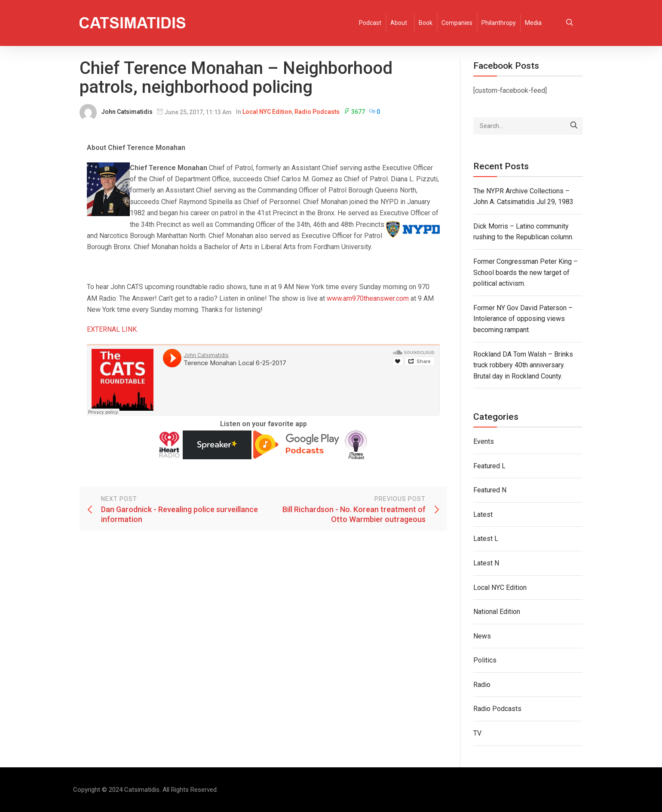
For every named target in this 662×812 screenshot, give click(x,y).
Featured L (489, 466)
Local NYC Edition (267, 112)
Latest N (486, 563)
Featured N (490, 490)
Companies (457, 23)
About (399, 23)
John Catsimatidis (127, 112)
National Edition (497, 612)
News (482, 636)
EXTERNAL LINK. (112, 329)
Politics (485, 660)
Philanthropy (499, 23)
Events (484, 441)
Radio (482, 685)
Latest (483, 514)
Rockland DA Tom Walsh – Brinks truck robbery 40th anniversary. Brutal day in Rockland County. (523, 365)
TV (477, 733)
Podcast (370, 23)
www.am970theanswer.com (368, 298)
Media (533, 23)
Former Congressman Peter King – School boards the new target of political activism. (526, 272)
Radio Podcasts (317, 112)
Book (426, 23)
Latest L (486, 539)
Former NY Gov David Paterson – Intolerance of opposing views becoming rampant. (523, 319)
